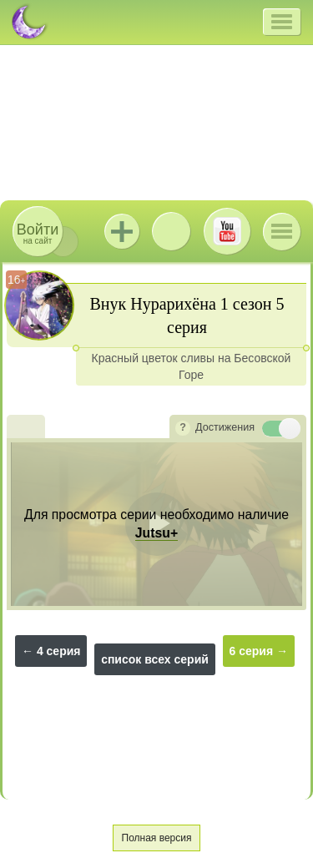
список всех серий (155, 659)
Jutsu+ (122, 231)
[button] (282, 22)
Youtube (227, 231)
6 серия (252, 651)
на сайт (38, 233)
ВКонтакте (171, 231)
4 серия (59, 651)
